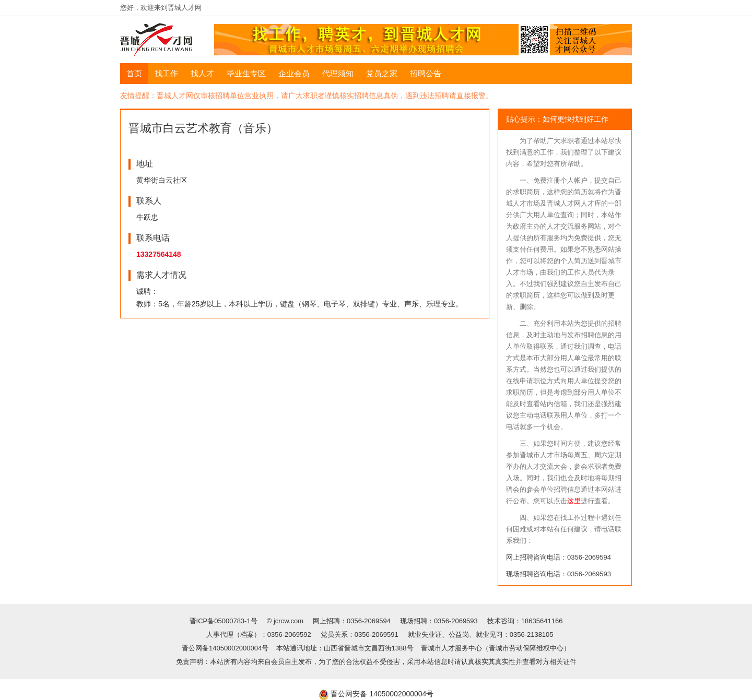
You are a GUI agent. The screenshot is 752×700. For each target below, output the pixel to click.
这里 (574, 501)
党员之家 (382, 73)
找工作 (166, 73)
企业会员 (294, 73)
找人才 (202, 73)
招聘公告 (426, 73)
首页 (134, 73)
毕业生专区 (246, 73)
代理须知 (338, 73)
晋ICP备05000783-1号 (225, 621)
